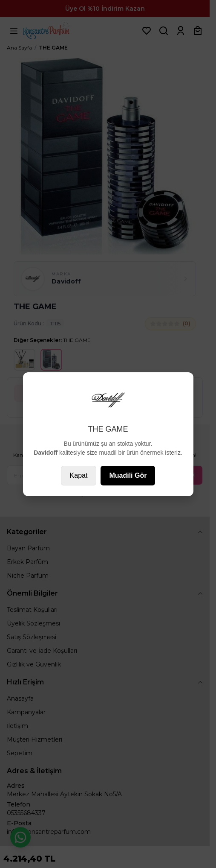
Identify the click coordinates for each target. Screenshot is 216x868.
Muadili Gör (128, 475)
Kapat (79, 475)
